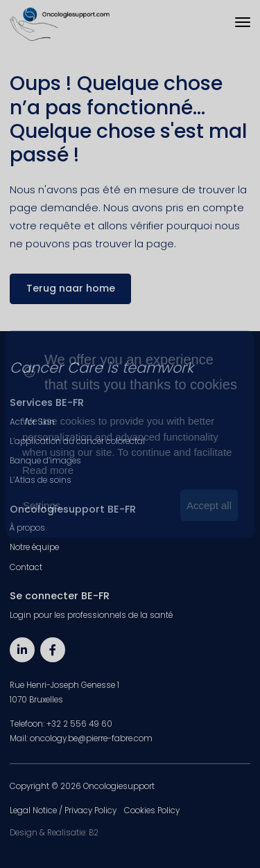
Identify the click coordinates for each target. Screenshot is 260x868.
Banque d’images (45, 461)
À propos (27, 528)
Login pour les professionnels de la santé (91, 615)
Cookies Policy (152, 811)
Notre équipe (34, 547)
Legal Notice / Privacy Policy (63, 811)
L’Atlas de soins (41, 480)
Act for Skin (32, 422)
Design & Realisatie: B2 (54, 833)
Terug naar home (71, 288)
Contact (26, 567)
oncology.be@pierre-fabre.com (91, 738)
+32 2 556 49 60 (79, 724)
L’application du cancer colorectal (77, 441)
